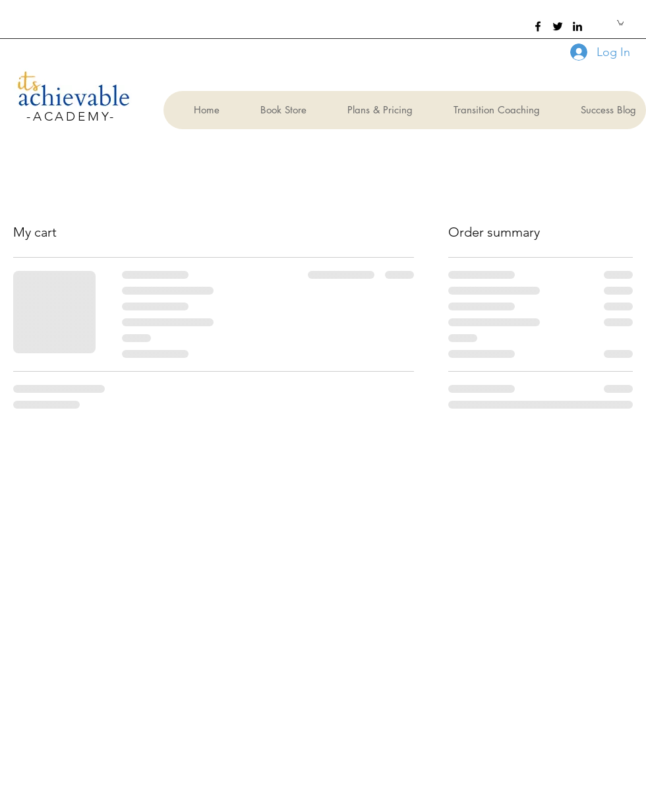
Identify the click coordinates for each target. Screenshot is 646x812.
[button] (620, 22)
